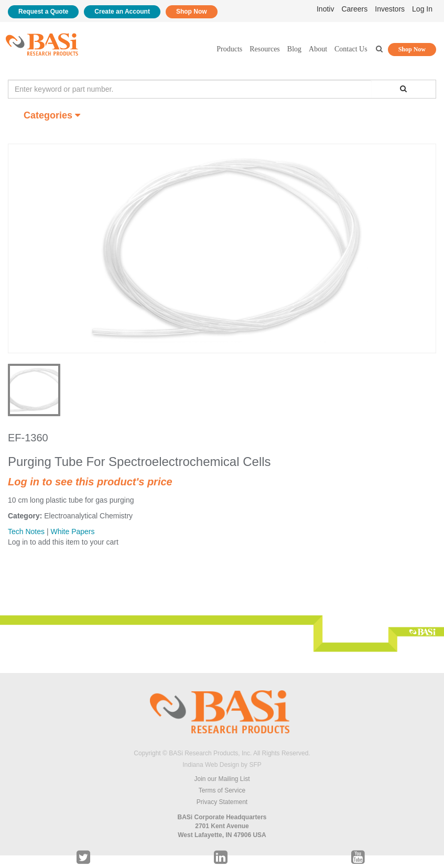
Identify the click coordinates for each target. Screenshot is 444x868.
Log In (422, 9)
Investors (390, 9)
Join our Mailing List (222, 779)
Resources (265, 49)
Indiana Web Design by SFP (222, 765)
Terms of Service (222, 790)
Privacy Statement (222, 802)
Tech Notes (26, 531)
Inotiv (325, 9)
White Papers (72, 531)
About (318, 49)
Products (229, 49)
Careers (354, 9)
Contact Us (351, 49)
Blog (294, 49)
